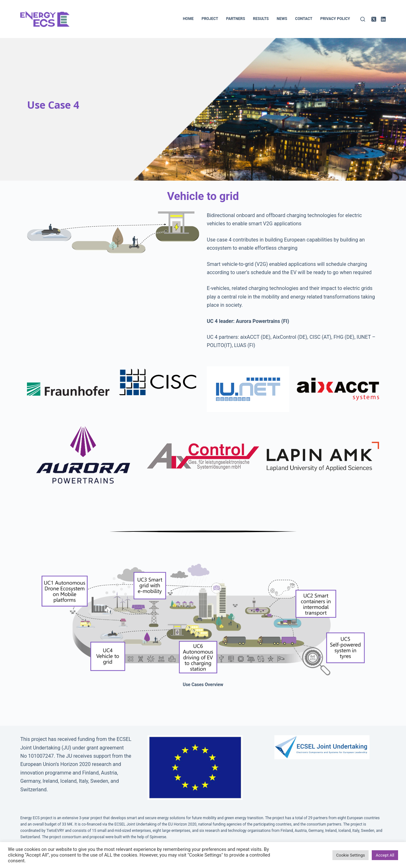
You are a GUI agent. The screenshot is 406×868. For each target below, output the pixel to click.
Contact (304, 19)
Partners (236, 19)
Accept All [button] (385, 855)
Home (188, 19)
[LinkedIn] (383, 19)
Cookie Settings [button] (351, 855)
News (282, 19)
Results (261, 19)
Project (210, 19)
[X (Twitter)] (374, 19)
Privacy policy (335, 19)
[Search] (363, 19)
